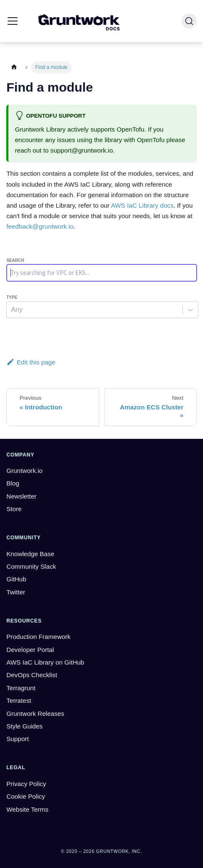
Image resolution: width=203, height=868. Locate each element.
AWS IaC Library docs (142, 205)
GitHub (16, 579)
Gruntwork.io (24, 471)
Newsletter (21, 496)
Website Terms (27, 809)
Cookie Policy (26, 796)
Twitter (16, 592)
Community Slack (31, 566)
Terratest (19, 700)
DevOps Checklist (32, 675)
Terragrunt (21, 688)
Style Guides (24, 726)
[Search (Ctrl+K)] (189, 21)
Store (14, 509)
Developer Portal (30, 650)
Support (17, 739)
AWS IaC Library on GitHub (45, 662)
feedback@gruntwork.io (40, 226)
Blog (13, 483)
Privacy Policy (26, 784)
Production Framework (38, 637)
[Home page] (14, 68)
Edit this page (31, 362)
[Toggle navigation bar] (13, 21)
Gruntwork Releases (35, 714)
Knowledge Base (30, 554)
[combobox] (12, 310)
